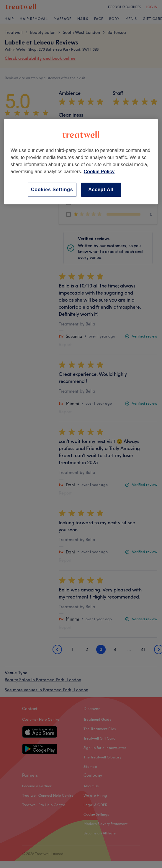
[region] (81, 162)
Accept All (101, 190)
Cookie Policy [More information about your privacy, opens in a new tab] (99, 172)
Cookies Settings (52, 190)
